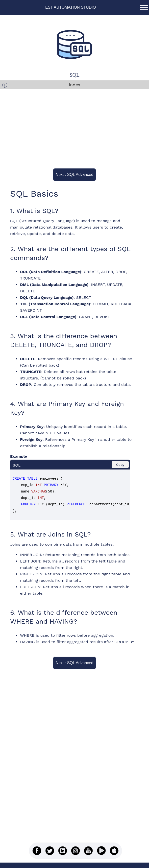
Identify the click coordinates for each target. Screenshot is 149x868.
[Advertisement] (71, 126)
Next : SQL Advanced (77, 175)
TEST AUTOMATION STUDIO (69, 7)
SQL (75, 75)
